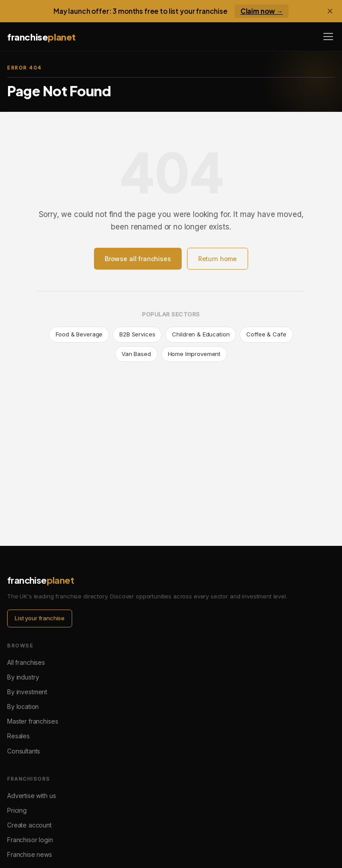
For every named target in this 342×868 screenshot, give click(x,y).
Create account (29, 825)
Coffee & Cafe (266, 334)
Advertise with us (31, 796)
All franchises (26, 662)
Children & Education (201, 334)
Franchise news (30, 854)
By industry (23, 677)
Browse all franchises (138, 259)
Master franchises (33, 721)
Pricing (17, 810)
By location (23, 706)
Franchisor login (30, 840)
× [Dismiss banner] (330, 11)
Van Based (136, 354)
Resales (18, 736)
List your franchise (40, 618)
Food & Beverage (79, 334)
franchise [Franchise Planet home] (41, 37)
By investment (27, 692)
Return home (218, 259)
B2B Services (137, 334)
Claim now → (262, 11)
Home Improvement (194, 354)
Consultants (24, 751)
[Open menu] (328, 37)
